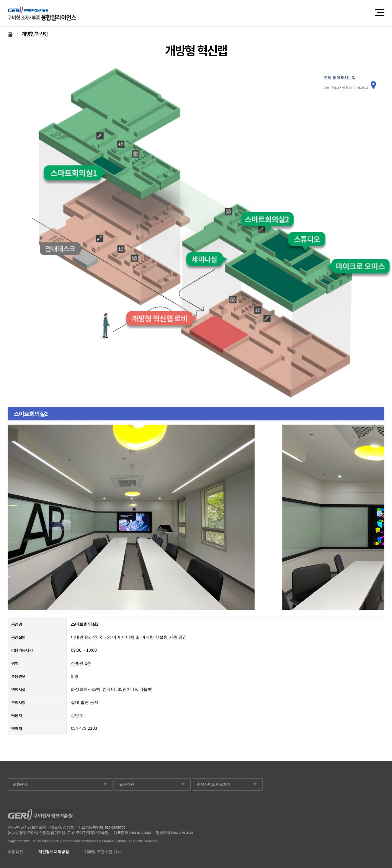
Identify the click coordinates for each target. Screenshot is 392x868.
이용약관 (15, 852)
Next (374, 517)
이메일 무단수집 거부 (103, 852)
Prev (18, 517)
